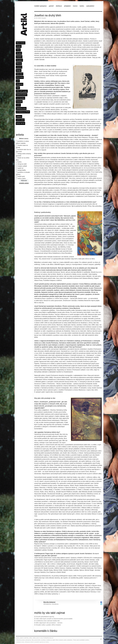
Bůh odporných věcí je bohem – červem (49, 623)
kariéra (82, 6)
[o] (101, 639)
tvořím (20, 162)
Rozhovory (20, 77)
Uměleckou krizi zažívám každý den (48, 621)
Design (19, 71)
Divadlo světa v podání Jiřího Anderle (48, 625)
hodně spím (21, 176)
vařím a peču (22, 179)
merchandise (20, 98)
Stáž (18, 88)
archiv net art (20, 123)
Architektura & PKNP (23, 112)
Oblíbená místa (21, 108)
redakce (19, 117)
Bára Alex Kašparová (49, 602)
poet (18, 81)
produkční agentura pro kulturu (42, 642)
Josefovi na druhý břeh (48, 15)
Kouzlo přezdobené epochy (45, 617)
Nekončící (20, 74)
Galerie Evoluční (22, 95)
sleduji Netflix (22, 170)
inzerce (75, 6)
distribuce (59, 6)
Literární (19, 67)
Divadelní (19, 60)
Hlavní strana (21, 43)
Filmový (19, 64)
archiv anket (20, 120)
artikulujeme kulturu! (29, 642)
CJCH (18, 105)
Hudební (19, 57)
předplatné (67, 6)
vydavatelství (90, 6)
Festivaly (19, 102)
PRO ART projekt (22, 91)
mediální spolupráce (40, 6)
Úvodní (19, 46)
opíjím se (20, 168)
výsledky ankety (24, 183)
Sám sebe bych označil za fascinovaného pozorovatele (54, 619)
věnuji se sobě (22, 164)
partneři (51, 6)
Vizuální (19, 53)
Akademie (20, 84)
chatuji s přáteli (22, 166)
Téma (18, 50)
